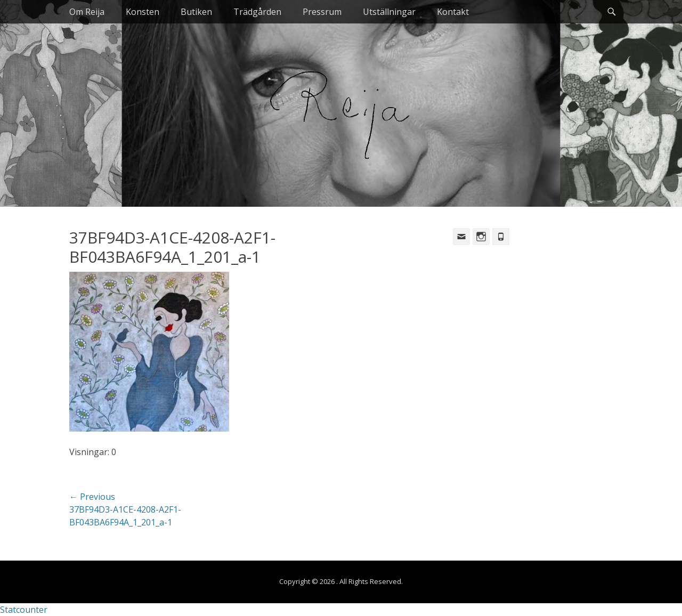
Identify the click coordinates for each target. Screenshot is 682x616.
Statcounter (24, 610)
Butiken (196, 12)
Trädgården (257, 12)
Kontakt (453, 12)
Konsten (143, 12)
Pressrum (322, 12)
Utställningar (389, 12)
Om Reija (87, 12)
